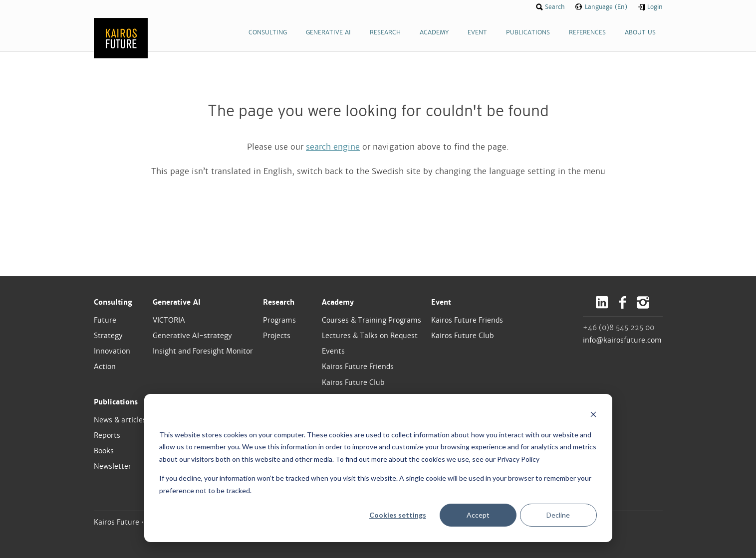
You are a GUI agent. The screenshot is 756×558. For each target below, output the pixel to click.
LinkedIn (602, 302)
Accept (478, 515)
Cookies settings (398, 515)
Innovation (112, 351)
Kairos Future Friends (358, 367)
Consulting (113, 302)
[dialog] (378, 468)
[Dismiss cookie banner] (593, 416)
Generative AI (177, 302)
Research (279, 302)
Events (333, 351)
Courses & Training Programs (372, 320)
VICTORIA (169, 320)
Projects (277, 336)
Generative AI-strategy (192, 336)
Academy (338, 302)
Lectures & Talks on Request (370, 336)
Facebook (623, 302)
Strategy (108, 336)
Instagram (643, 302)
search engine (333, 147)
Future (105, 320)
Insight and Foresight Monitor (203, 351)
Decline (558, 515)
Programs (279, 320)
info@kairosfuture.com (622, 340)
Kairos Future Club (353, 382)
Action (105, 367)
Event (441, 302)
